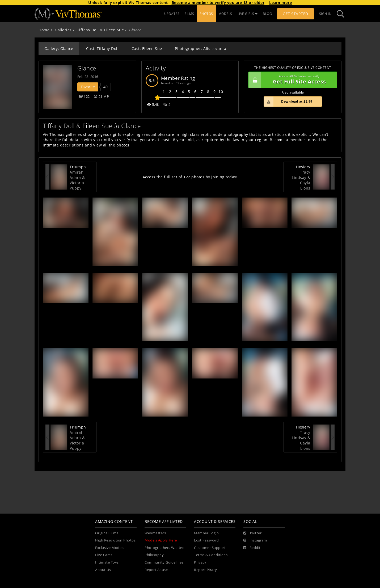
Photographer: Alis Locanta (200, 49)
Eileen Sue (114, 30)
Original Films (107, 533)
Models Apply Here (161, 540)
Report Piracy (206, 570)
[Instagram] (255, 540)
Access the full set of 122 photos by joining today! (190, 177)
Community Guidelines (164, 562)
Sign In (325, 14)
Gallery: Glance (59, 49)
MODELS (225, 14)
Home (44, 30)
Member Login (206, 533)
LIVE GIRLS (248, 14)
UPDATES (172, 14)
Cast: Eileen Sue (147, 49)
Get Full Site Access (291, 80)
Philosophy (154, 555)
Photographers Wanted (164, 548)
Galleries (63, 30)
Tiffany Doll (88, 30)
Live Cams (104, 555)
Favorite (88, 87)
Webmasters (155, 533)
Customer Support (210, 548)
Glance (87, 68)
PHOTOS (206, 14)
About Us (103, 570)
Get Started (295, 14)
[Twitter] (252, 533)
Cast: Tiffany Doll (102, 49)
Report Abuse (156, 570)
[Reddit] (252, 548)
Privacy (200, 562)
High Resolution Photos (115, 540)
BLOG (267, 14)
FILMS (189, 14)
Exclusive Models (110, 548)
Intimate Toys (107, 562)
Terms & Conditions (211, 555)
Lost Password (206, 540)
